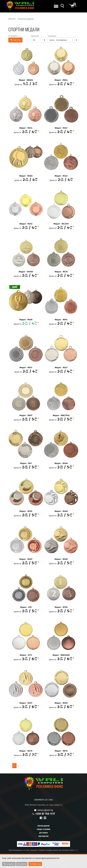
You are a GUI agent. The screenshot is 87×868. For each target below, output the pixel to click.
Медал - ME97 (26, 415)
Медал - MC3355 (61, 224)
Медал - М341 (61, 128)
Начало (12, 19)
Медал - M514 (61, 320)
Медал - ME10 (61, 751)
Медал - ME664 (26, 80)
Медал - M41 (26, 463)
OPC (76, 850)
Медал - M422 (61, 176)
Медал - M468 (61, 511)
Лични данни (43, 826)
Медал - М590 (61, 703)
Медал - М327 (61, 368)
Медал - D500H (26, 272)
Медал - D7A (26, 607)
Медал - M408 (61, 463)
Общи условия (43, 829)
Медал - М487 (26, 559)
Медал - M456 (26, 320)
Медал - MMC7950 (61, 415)
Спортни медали (26, 19)
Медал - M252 (26, 224)
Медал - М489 (61, 559)
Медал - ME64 (61, 80)
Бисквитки (43, 836)
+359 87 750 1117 (45, 814)
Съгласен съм (35, 864)
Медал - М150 (61, 607)
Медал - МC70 (26, 751)
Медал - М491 (26, 703)
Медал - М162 (26, 511)
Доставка (43, 833)
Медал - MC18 (61, 272)
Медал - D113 (26, 655)
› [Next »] (23, 766)
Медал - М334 (26, 128)
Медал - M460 (26, 176)
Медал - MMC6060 (61, 655)
